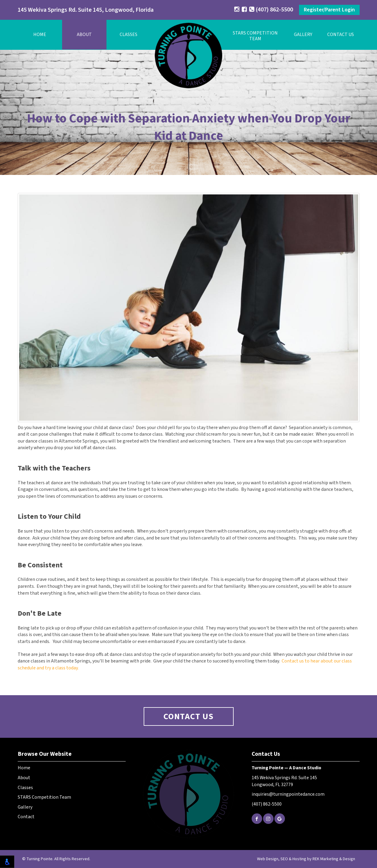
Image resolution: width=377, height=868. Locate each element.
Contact (26, 817)
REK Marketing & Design (334, 859)
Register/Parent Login (329, 10)
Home (40, 35)
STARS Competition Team (44, 797)
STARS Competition (255, 36)
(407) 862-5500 (271, 9)
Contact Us (341, 35)
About (84, 35)
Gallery (303, 35)
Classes (129, 35)
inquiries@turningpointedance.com (288, 794)
